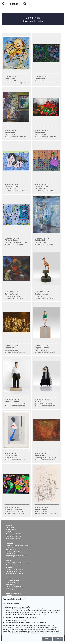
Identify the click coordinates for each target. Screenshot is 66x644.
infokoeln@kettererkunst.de (15, 589)
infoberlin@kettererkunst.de (15, 573)
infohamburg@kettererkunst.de (16, 556)
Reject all (47, 639)
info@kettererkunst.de (13, 538)
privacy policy (58, 633)
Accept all (58, 639)
